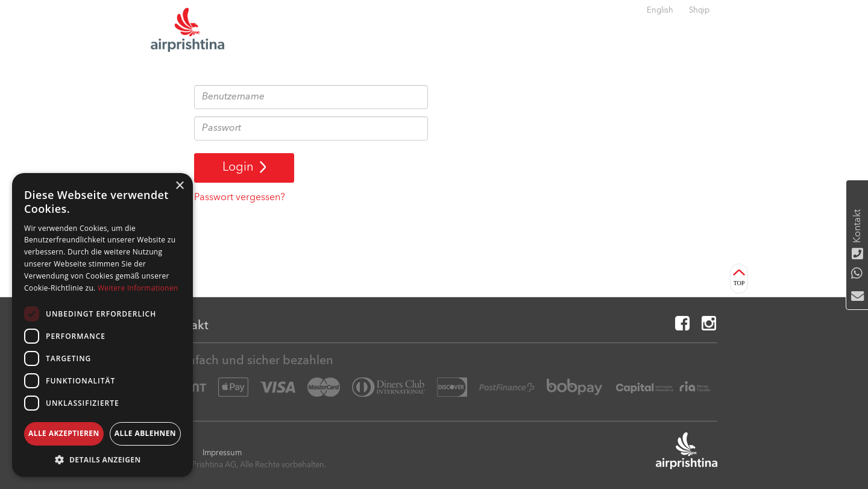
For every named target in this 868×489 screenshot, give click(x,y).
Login (244, 167)
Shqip (699, 11)
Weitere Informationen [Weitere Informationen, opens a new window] (138, 288)
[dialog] (102, 325)
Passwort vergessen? (240, 198)
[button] (102, 459)
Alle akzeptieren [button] (64, 433)
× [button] (179, 186)
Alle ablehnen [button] (145, 433)
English (660, 11)
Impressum (222, 453)
